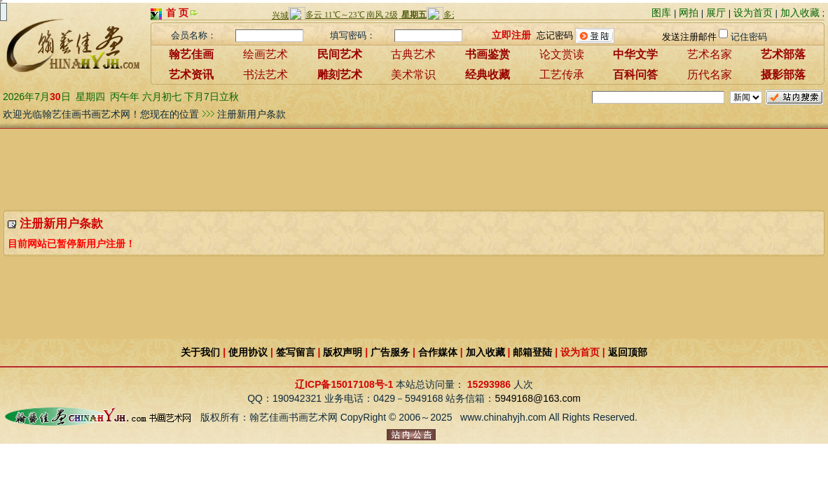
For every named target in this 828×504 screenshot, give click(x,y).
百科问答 (635, 75)
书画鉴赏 (488, 54)
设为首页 (753, 13)
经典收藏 (488, 75)
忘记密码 (555, 35)
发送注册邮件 (689, 37)
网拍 (689, 13)
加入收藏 (800, 13)
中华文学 (635, 54)
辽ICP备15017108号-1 (344, 384)
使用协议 (248, 352)
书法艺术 (265, 75)
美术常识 (413, 75)
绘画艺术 (265, 54)
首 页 (177, 13)
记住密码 (749, 37)
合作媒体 (438, 352)
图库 (661, 13)
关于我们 (200, 352)
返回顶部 (628, 352)
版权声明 (343, 352)
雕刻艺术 (340, 75)
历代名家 (710, 75)
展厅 (716, 13)
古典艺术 (413, 54)
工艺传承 (562, 75)
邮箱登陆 (532, 352)
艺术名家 (710, 54)
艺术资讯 (191, 75)
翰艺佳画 (191, 54)
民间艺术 (340, 54)
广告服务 (390, 352)
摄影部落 (783, 75)
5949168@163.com (537, 398)
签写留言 (296, 352)
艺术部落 (783, 54)
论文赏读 (562, 54)
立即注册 (511, 34)
